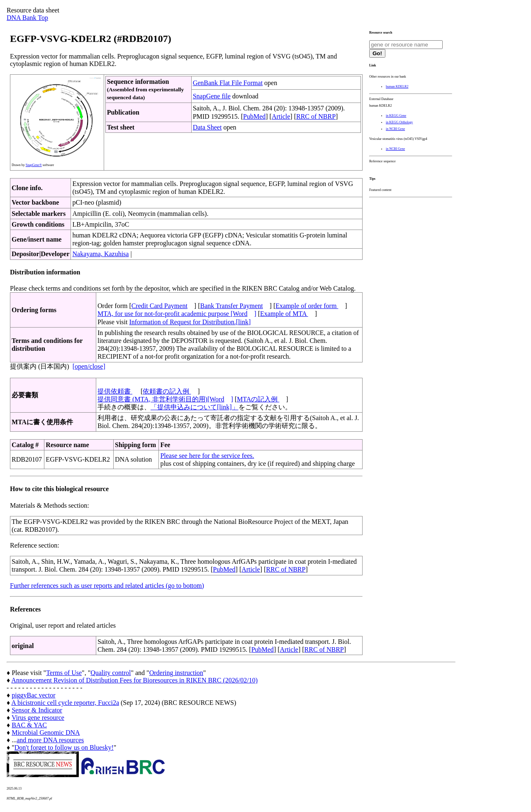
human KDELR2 (397, 87)
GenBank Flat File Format (228, 83)
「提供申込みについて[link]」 (195, 407)
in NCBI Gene (395, 129)
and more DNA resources (50, 740)
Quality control (111, 673)
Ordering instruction (176, 673)
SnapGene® (34, 165)
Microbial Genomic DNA (46, 733)
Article (281, 116)
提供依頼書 (115, 391)
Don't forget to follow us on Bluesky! (64, 747)
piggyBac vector (33, 695)
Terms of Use (64, 673)
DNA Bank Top (27, 18)
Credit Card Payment (160, 306)
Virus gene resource (38, 718)
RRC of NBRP (316, 116)
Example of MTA (284, 314)
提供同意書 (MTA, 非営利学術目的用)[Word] (165, 399)
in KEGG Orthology (399, 122)
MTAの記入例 (258, 399)
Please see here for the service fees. (207, 456)
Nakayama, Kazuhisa (100, 254)
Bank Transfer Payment (232, 306)
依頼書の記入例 (167, 391)
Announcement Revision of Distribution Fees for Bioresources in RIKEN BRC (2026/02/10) (134, 680)
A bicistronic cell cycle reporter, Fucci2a (65, 703)
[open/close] (89, 366)
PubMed (254, 116)
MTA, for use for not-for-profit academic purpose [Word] (177, 314)
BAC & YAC (29, 725)
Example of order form (307, 306)
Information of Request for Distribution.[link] (190, 322)
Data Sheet (207, 127)
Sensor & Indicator (37, 710)
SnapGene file (212, 96)
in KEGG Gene (396, 116)
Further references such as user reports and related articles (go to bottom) (107, 586)
